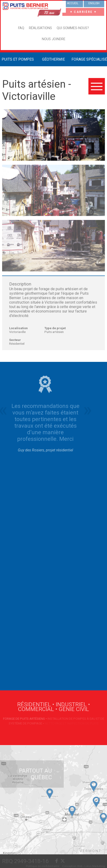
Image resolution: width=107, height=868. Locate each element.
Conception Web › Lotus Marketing (83, 866)
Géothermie (53, 59)
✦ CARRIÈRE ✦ (83, 11)
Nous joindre (54, 39)
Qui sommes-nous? (73, 28)
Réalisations (40, 28)
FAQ (21, 28)
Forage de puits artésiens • (25, 719)
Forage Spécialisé (89, 59)
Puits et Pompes (18, 59)
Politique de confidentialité (43, 866)
